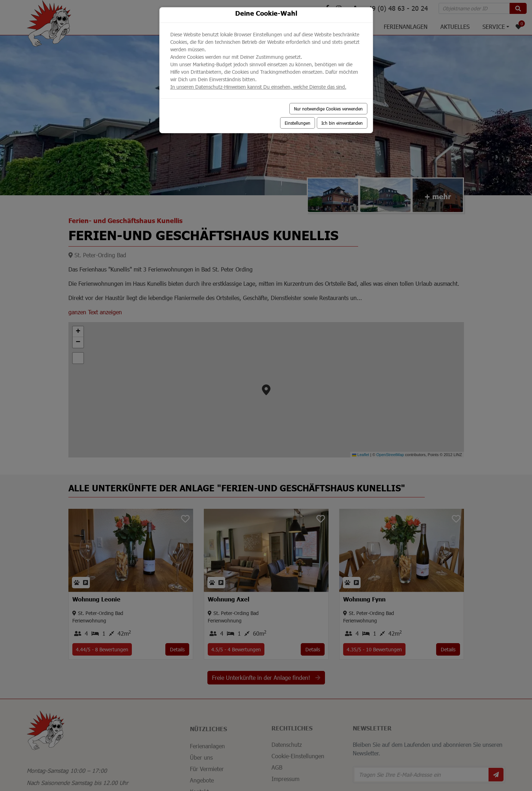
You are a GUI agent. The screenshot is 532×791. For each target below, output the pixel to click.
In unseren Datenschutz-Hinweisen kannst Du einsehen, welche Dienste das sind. (258, 87)
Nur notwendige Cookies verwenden (328, 109)
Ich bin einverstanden (342, 123)
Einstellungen (298, 123)
